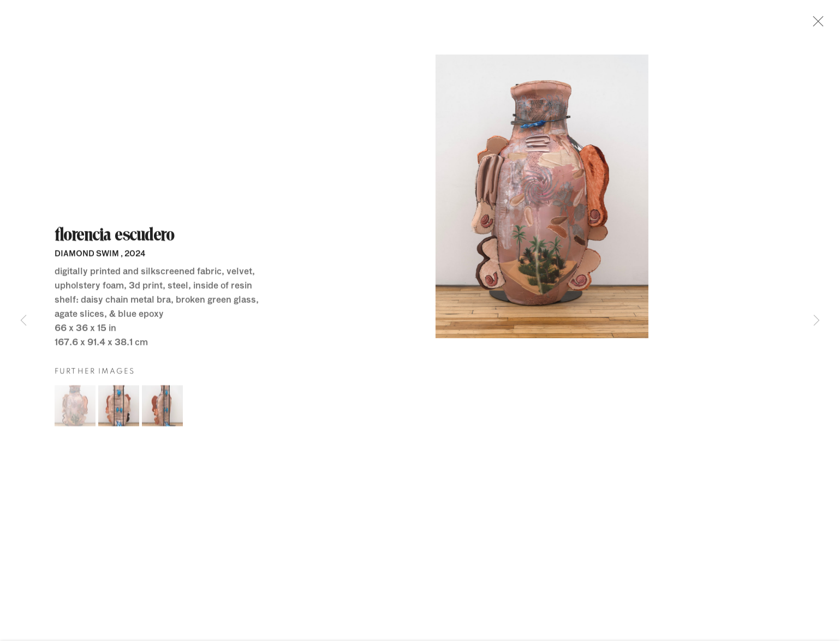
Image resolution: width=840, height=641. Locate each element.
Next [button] (817, 321)
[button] (75, 409)
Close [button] (817, 25)
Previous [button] (23, 321)
